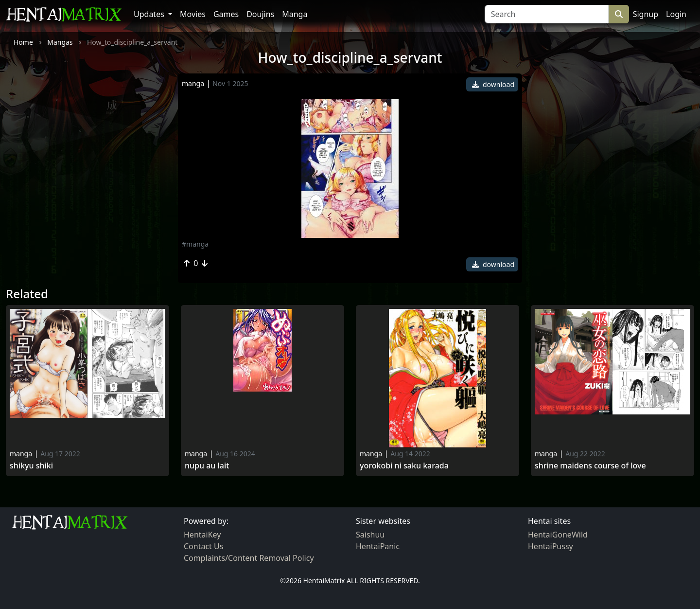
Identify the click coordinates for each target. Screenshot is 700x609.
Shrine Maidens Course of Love (590, 466)
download (493, 84)
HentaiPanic (378, 546)
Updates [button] (150, 14)
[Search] (547, 14)
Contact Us (203, 546)
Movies (193, 14)
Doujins (260, 14)
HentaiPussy (551, 546)
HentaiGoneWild (558, 535)
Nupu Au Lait (207, 466)
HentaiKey (202, 535)
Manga (295, 14)
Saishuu (370, 535)
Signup (646, 14)
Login (676, 14)
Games (226, 14)
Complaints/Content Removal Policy (249, 558)
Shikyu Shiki (31, 466)
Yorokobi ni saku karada (404, 466)
